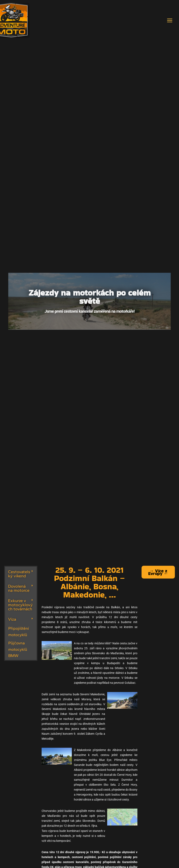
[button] (21, 575)
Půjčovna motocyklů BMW (18, 651)
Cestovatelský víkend (19, 575)
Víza (12, 621)
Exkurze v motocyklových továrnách (20, 606)
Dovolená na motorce (19, 590)
